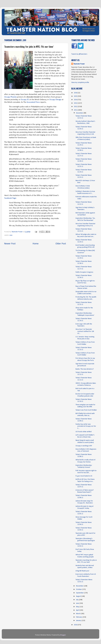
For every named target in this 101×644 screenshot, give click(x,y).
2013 (76, 103)
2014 (76, 100)
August (79, 596)
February (79, 617)
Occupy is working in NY (84, 446)
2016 (76, 93)
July (77, 600)
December (80, 113)
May (78, 607)
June (78, 603)
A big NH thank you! (82, 571)
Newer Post (10, 244)
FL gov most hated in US (84, 476)
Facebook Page (10, 198)
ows (11, 235)
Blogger (63, 635)
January (79, 621)
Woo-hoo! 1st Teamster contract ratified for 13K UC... (85, 331)
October (79, 589)
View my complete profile (80, 82)
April (78, 610)
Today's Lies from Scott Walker (86, 410)
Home (36, 244)
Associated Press (33, 102)
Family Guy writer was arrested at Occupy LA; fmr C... (86, 426)
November (80, 586)
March (78, 614)
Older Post (61, 244)
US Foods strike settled (84, 432)
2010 (76, 625)
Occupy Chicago (55, 100)
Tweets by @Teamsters (79, 54)
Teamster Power (79, 64)
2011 (76, 110)
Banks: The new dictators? (85, 369)
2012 (76, 107)
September (80, 593)
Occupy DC (25, 100)
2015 (76, 96)
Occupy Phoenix (10, 97)
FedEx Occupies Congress (84, 272)
